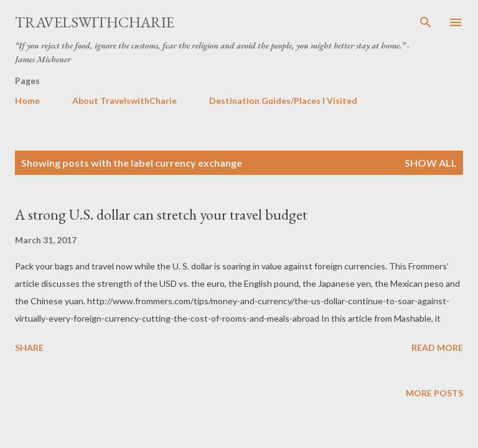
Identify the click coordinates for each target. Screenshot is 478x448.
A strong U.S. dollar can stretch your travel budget (161, 214)
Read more (437, 348)
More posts (434, 393)
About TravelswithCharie (124, 100)
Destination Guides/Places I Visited (283, 100)
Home (27, 100)
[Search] (426, 22)
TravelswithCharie (95, 22)
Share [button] (29, 348)
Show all (431, 163)
